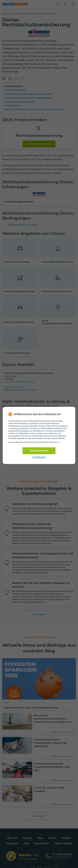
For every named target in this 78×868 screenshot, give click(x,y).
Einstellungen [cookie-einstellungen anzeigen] (39, 457)
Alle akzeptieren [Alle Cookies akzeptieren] (39, 451)
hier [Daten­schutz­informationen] (58, 442)
